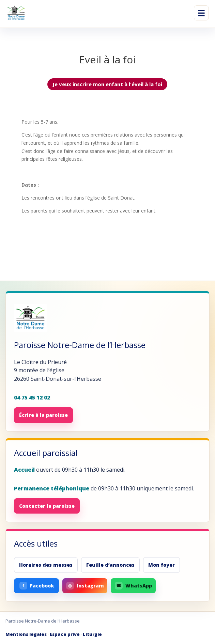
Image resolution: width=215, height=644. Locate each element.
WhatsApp (133, 586)
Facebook (37, 586)
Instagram (85, 586)
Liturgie (92, 634)
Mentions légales (26, 634)
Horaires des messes (46, 565)
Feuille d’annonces (110, 565)
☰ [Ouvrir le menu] (201, 13)
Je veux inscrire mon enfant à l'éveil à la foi (107, 84)
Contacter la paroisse (47, 506)
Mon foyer (162, 565)
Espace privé (65, 634)
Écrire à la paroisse (43, 415)
